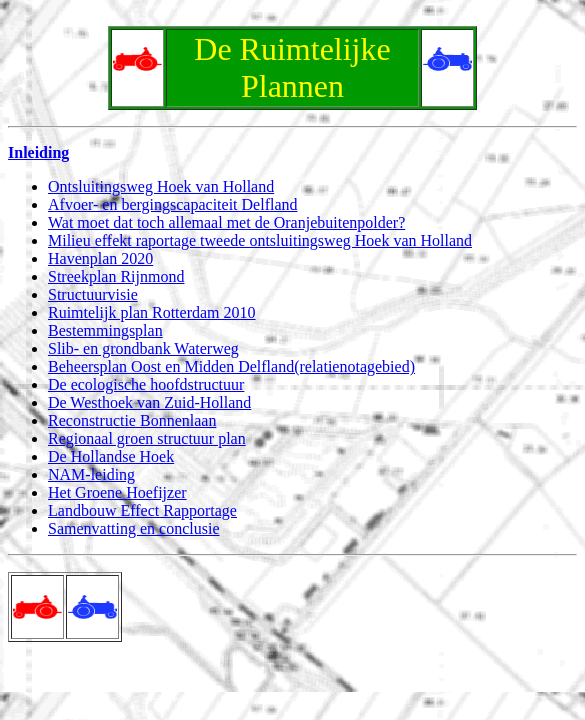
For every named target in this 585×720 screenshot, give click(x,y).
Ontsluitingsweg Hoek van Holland (161, 186)
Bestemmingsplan (105, 330)
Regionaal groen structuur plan (147, 438)
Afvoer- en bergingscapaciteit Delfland (173, 204)
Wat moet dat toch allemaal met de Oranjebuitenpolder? (226, 222)
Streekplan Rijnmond (116, 276)
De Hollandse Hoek (111, 456)
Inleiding (38, 152)
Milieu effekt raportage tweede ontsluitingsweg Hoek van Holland (260, 240)
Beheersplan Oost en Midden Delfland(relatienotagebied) (231, 366)
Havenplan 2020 (100, 258)
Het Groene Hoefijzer (117, 492)
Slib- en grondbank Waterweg (143, 348)
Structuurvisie (93, 294)
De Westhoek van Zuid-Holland (149, 402)
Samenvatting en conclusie (134, 528)
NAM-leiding (91, 474)
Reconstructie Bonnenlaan (132, 420)
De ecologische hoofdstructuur (146, 384)
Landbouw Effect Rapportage (142, 510)
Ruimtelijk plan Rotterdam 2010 (152, 312)
